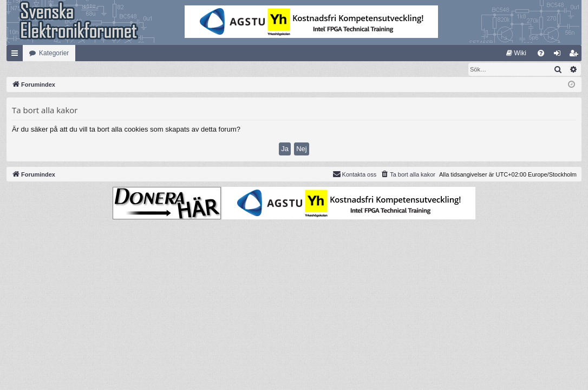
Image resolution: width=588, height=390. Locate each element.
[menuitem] (516, 53)
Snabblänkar (17, 55)
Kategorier (54, 53)
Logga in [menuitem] (560, 55)
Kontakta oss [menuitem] (355, 174)
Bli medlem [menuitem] (576, 55)
